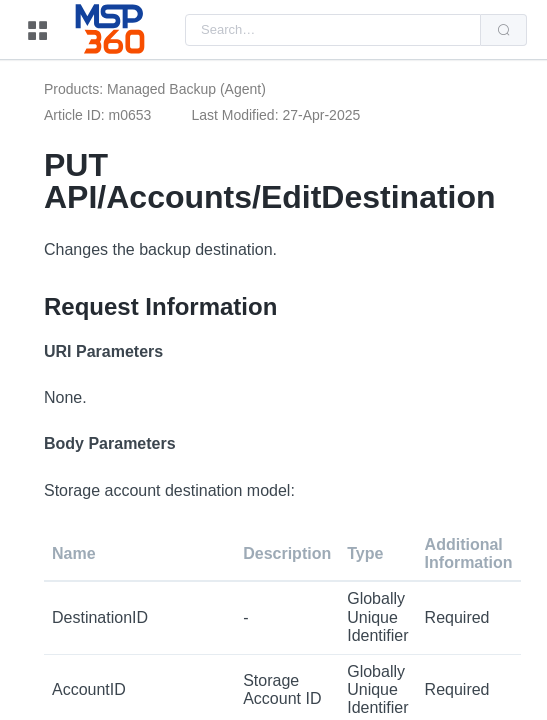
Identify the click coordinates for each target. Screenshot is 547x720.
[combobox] (333, 30)
